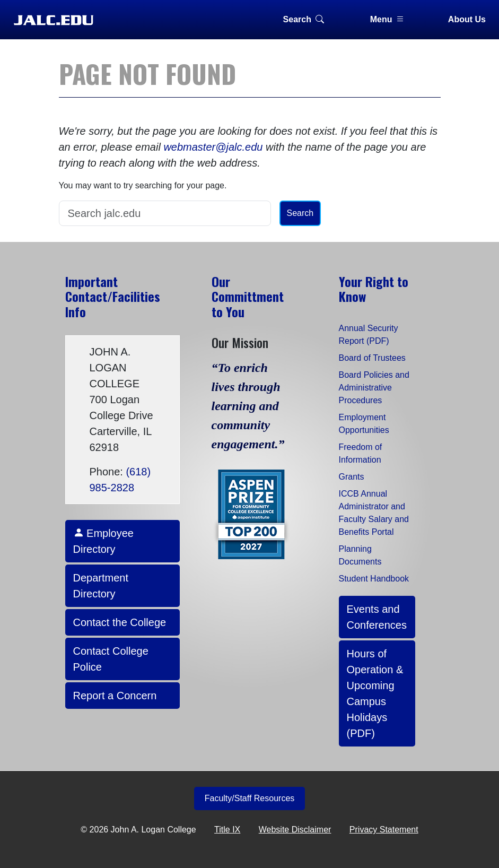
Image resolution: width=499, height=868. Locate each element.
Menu (388, 19)
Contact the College (120, 622)
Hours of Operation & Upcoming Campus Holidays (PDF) (375, 693)
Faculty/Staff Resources (250, 798)
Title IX (227, 830)
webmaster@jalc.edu (213, 147)
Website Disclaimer (295, 830)
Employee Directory (104, 541)
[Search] (165, 213)
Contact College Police (111, 659)
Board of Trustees (372, 358)
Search (304, 19)
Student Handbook (374, 579)
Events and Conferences (377, 617)
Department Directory (101, 586)
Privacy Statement (384, 830)
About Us (467, 19)
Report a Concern (115, 696)
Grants (352, 477)
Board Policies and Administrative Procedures (374, 388)
